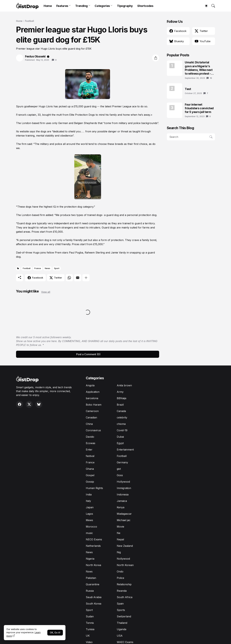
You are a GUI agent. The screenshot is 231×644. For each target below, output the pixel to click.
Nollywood (123, 559)
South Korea (94, 604)
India (89, 494)
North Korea (93, 565)
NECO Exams (94, 539)
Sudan (90, 616)
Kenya (121, 507)
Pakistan (91, 578)
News (47, 268)
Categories (102, 6)
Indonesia (123, 494)
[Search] (212, 6)
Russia (90, 591)
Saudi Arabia (94, 597)
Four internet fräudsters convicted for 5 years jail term (199, 108)
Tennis (90, 623)
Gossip (90, 482)
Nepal (120, 539)
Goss (120, 475)
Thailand (122, 623)
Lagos (89, 514)
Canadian (91, 417)
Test (188, 89)
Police (120, 578)
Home (48, 6)
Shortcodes (145, 6)
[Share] (156, 58)
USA (120, 636)
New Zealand (125, 546)
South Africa (125, 597)
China (89, 424)
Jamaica (122, 501)
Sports (121, 610)
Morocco (91, 527)
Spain (120, 604)
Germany (122, 462)
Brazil (120, 405)
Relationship (124, 584)
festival (90, 456)
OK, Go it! (55, 633)
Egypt (120, 443)
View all (46, 292)
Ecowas (91, 443)
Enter (89, 450)
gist (119, 469)
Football (30, 21)
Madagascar (124, 514)
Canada (121, 411)
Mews (89, 520)
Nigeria (90, 559)
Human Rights (94, 488)
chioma (121, 424)
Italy (88, 501)
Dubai (120, 437)
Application (93, 392)
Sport (57, 268)
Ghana (90, 469)
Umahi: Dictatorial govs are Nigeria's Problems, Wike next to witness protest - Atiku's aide (199, 68)
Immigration (124, 488)
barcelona (92, 398)
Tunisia (90, 629)
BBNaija (122, 398)
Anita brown (124, 385)
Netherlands (93, 546)
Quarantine (93, 584)
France (38, 268)
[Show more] (86, 278)
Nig (119, 552)
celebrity (122, 417)
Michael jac (124, 520)
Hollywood (123, 482)
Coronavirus (93, 430)
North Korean (125, 565)
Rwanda (122, 591)
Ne (119, 533)
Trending (81, 6)
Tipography (125, 6)
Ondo (120, 571)
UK (88, 636)
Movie (120, 527)
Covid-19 (122, 430)
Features (62, 6)
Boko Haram (94, 405)
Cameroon (92, 411)
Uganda (122, 629)
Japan (90, 507)
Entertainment (125, 450)
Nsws (89, 571)
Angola (90, 385)
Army (120, 392)
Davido (90, 437)
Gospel (90, 475)
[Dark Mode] (205, 6)
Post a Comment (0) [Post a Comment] (88, 354)
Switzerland (124, 616)
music (89, 533)
